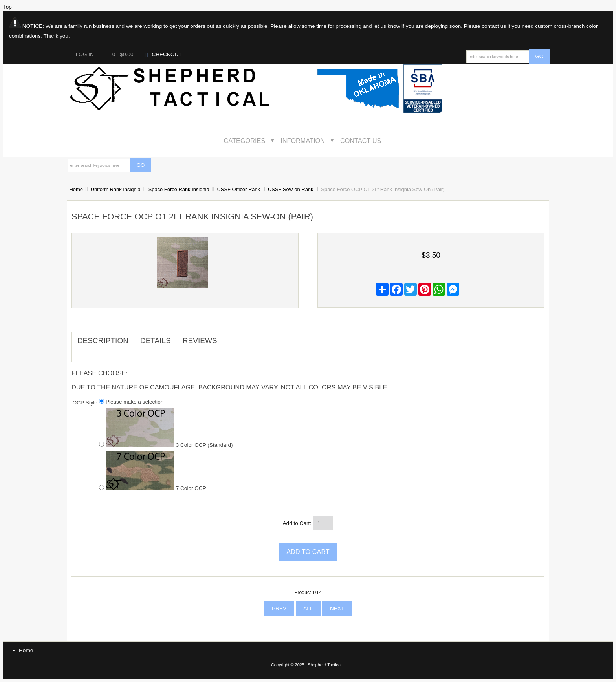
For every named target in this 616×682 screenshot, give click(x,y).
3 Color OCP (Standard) (169, 444)
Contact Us (361, 141)
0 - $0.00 (120, 54)
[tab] (229, 337)
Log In (82, 54)
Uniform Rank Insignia (116, 189)
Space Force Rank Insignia (179, 189)
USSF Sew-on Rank (291, 189)
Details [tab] (156, 341)
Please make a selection (135, 402)
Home (76, 189)
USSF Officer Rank (239, 189)
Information (303, 141)
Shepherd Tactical (324, 665)
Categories (245, 141)
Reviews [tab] (200, 341)
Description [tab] (103, 341)
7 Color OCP (156, 488)
